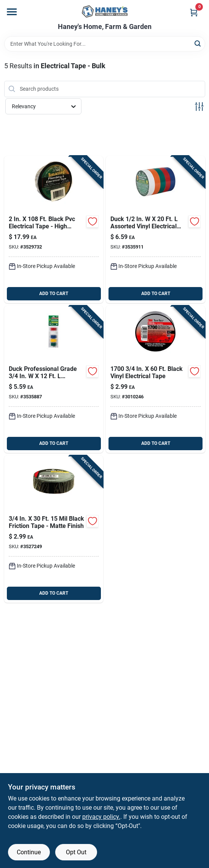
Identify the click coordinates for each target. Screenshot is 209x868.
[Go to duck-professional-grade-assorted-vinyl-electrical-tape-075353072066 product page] (54, 379)
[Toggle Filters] (199, 107)
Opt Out (76, 852)
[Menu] (12, 12)
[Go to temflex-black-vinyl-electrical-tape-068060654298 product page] (156, 379)
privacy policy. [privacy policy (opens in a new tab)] (101, 817)
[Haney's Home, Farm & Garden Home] (105, 11)
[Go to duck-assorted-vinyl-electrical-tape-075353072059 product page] (156, 229)
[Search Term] (105, 44)
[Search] (198, 43)
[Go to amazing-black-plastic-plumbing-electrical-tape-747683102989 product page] (54, 229)
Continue (29, 852)
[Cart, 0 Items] (194, 12)
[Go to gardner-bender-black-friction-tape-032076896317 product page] (54, 529)
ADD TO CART (54, 294)
